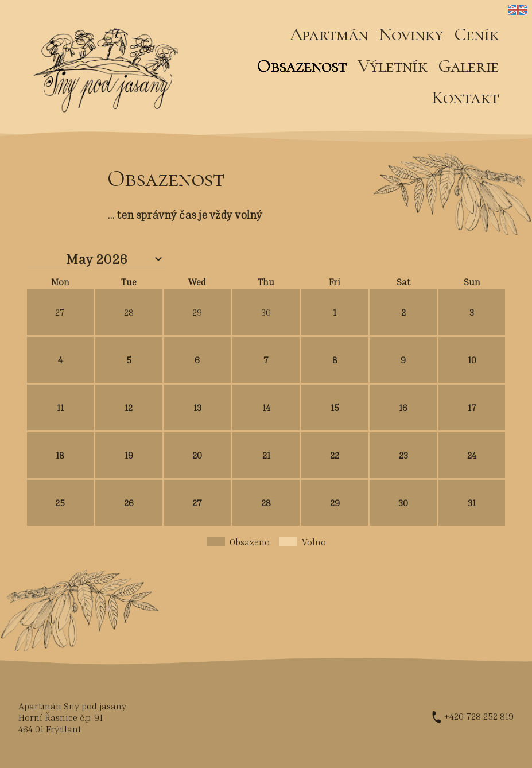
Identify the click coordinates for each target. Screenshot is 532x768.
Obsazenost (302, 66)
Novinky (411, 34)
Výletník (392, 66)
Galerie (468, 66)
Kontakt (465, 97)
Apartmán (329, 34)
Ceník (476, 34)
